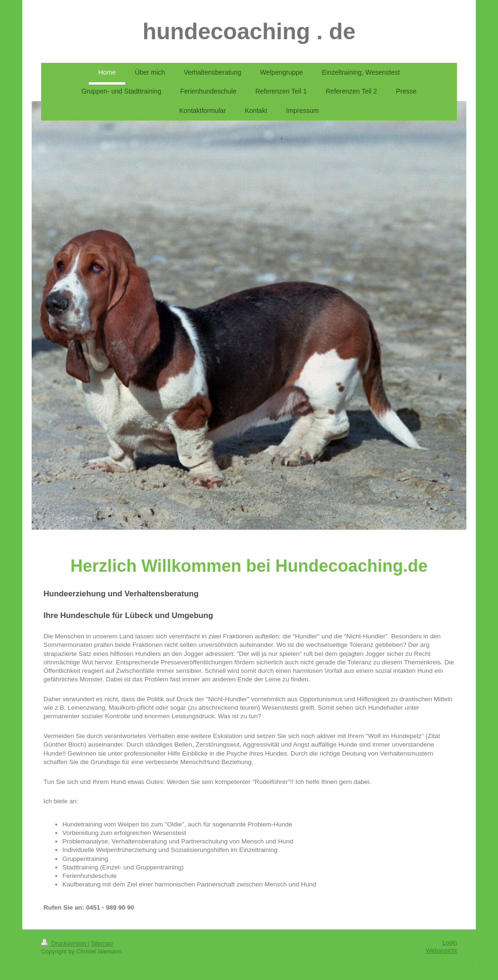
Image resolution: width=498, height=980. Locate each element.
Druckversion (64, 944)
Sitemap (102, 944)
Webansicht (441, 951)
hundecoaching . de (249, 31)
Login (450, 943)
